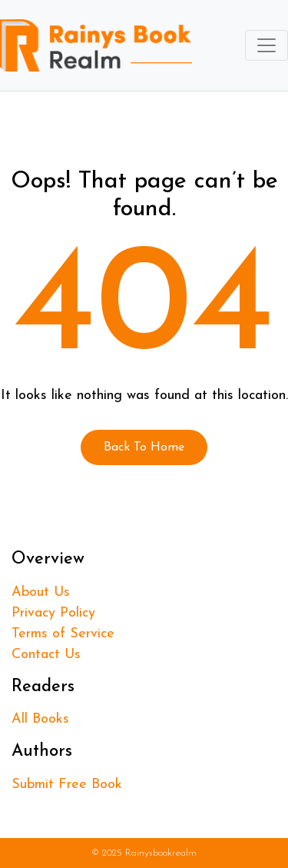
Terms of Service (63, 634)
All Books (40, 719)
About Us (41, 592)
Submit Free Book (67, 785)
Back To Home (144, 447)
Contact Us (46, 655)
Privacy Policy (53, 613)
